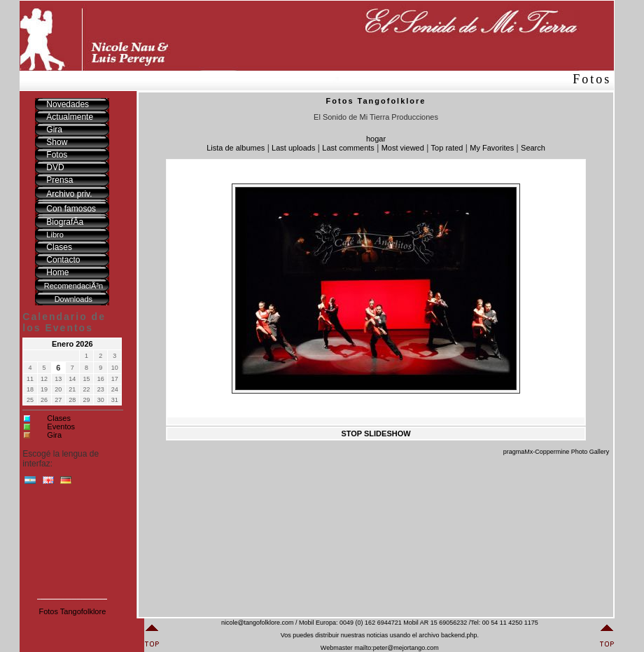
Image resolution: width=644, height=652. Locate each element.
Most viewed (403, 148)
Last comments (348, 148)
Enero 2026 (72, 344)
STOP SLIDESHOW (376, 433)
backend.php (459, 635)
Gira (54, 435)
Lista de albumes (236, 148)
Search (533, 148)
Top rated (447, 148)
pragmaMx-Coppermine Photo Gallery (556, 452)
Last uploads (293, 148)
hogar (376, 139)
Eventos (61, 426)
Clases (59, 418)
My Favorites (492, 148)
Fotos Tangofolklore (72, 611)
